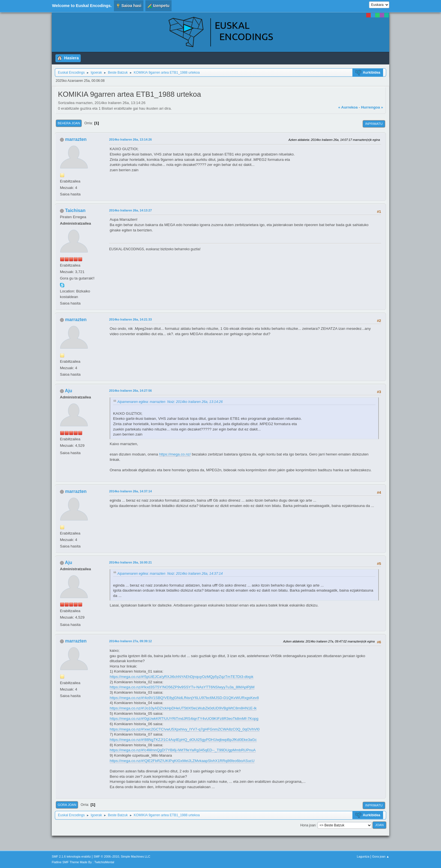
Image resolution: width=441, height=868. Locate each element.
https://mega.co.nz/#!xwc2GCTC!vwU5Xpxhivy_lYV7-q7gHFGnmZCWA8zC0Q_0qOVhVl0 (185, 729)
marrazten (76, 139)
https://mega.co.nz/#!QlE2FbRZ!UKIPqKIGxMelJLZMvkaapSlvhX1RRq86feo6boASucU (182, 761)
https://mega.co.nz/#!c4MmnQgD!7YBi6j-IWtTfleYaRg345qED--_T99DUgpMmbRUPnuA (183, 750)
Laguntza (363, 856)
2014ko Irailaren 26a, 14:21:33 (130, 319)
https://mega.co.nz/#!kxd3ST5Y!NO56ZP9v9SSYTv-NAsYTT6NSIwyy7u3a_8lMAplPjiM (182, 687)
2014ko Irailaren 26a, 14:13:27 (130, 210)
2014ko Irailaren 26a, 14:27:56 (130, 391)
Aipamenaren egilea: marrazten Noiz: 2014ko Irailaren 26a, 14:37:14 (170, 574)
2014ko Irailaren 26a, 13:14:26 (130, 139)
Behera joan (69, 123)
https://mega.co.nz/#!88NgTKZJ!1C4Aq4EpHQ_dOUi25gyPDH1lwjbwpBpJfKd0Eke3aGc (183, 740)
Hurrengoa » (372, 107)
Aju (69, 391)
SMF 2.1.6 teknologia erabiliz (71, 856)
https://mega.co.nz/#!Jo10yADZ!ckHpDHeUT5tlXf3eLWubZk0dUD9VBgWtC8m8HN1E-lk (183, 708)
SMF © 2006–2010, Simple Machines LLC (122, 856)
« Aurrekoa (348, 107)
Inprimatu (374, 124)
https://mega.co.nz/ (175, 454)
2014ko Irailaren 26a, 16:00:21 (130, 562)
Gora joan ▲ (381, 856)
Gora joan (67, 805)
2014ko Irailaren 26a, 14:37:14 (130, 491)
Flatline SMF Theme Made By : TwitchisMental (83, 862)
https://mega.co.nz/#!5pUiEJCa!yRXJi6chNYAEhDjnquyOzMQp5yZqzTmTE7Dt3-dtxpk (182, 677)
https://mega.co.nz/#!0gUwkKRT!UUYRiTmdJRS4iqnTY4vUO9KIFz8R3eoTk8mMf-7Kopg (184, 719)
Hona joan (308, 825)
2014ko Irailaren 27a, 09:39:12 (130, 641)
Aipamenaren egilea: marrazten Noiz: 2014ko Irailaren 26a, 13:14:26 (170, 402)
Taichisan (75, 210)
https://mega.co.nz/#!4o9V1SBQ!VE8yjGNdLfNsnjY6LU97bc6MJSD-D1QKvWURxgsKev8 (184, 698)
